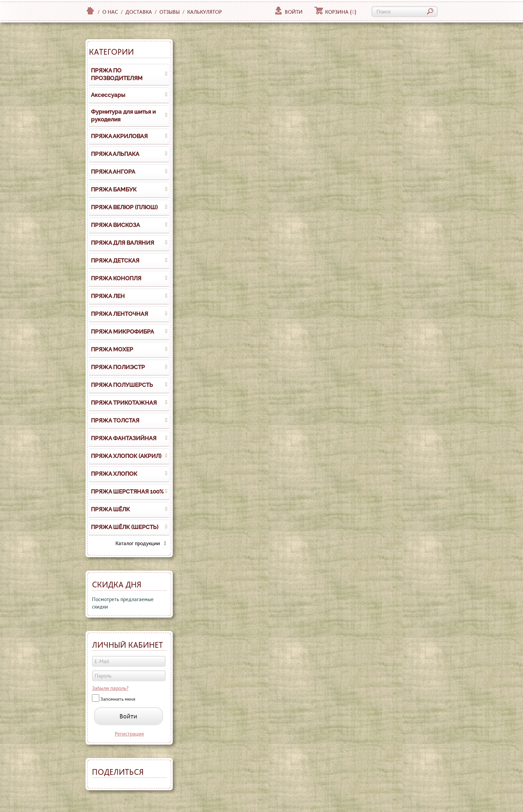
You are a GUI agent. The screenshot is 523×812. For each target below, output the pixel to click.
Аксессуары (108, 95)
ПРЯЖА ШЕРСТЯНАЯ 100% (127, 491)
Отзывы (170, 12)
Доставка (139, 12)
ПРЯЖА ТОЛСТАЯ (115, 420)
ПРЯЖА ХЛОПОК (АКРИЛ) (126, 456)
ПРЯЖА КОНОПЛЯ (116, 278)
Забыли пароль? (110, 688)
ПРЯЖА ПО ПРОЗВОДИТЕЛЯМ (117, 74)
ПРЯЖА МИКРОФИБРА (122, 332)
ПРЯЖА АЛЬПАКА (115, 154)
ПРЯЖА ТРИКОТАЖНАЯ (124, 403)
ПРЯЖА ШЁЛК (110, 509)
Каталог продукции (141, 543)
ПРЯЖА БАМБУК (114, 189)
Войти (288, 12)
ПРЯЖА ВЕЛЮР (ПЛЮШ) (124, 207)
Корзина (335, 12)
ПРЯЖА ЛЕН (108, 296)
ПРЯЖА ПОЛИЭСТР (118, 367)
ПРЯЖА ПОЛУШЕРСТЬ (122, 385)
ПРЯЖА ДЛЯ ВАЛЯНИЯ (122, 243)
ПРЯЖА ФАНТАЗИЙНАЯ (124, 438)
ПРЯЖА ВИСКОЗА (115, 225)
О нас (110, 12)
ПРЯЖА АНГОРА (113, 172)
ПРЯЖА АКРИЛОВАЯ (119, 136)
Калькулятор (204, 12)
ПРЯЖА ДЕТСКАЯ (115, 260)
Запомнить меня (118, 699)
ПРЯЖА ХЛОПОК (114, 474)
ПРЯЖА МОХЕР (112, 349)
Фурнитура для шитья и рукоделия (123, 116)
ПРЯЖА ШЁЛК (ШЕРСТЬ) (125, 527)
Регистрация (129, 734)
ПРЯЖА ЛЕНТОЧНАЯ (119, 314)
